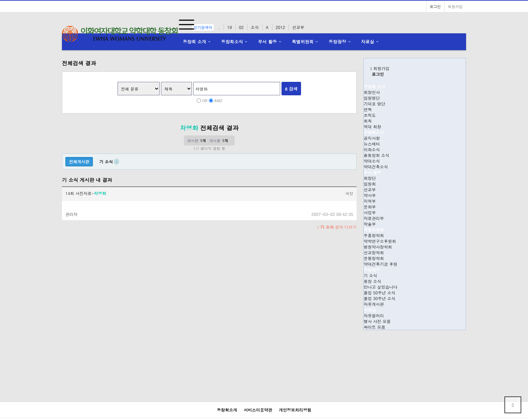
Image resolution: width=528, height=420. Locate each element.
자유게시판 (374, 304)
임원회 (370, 184)
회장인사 (372, 92)
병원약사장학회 (378, 247)
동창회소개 (227, 410)
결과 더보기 (337, 227)
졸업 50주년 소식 (379, 293)
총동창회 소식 (376, 155)
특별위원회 (303, 42)
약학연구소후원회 (380, 241)
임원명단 (372, 98)
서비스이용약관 (258, 410)
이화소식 (372, 149)
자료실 (368, 42)
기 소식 (370, 275)
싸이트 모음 (374, 327)
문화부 (370, 207)
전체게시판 (79, 161)
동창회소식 (232, 42)
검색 (291, 89)
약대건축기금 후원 (381, 264)
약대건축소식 (376, 167)
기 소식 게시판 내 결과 (87, 180)
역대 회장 (372, 126)
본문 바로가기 (0, 0)
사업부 (370, 212)
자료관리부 (374, 218)
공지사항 (372, 138)
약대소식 (372, 161)
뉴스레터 (372, 144)
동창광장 (337, 42)
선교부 (370, 189)
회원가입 (455, 6)
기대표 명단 (374, 104)
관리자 (71, 214)
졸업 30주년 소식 (379, 298)
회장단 (370, 178)
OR (205, 100)
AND (218, 100)
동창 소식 (372, 281)
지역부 (370, 201)
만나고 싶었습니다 (381, 287)
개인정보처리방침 (295, 410)
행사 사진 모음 (377, 321)
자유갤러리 (374, 315)
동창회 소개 (194, 42)
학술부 (370, 224)
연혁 (368, 109)
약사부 (370, 195)
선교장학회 (374, 252)
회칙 (368, 121)
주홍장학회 (374, 235)
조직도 (370, 115)
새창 (349, 193)
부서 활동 (267, 42)
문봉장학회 (374, 258)
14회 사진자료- (86, 193)
